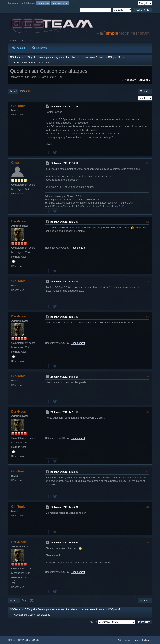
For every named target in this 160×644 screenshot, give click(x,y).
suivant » (144, 80)
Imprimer (145, 91)
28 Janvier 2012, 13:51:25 (64, 317)
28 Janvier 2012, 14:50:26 (64, 542)
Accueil (18, 48)
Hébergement (78, 248)
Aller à (93, 622)
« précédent (129, 80)
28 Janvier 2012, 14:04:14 (64, 377)
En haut (14, 600)
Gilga (15, 163)
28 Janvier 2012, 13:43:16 (64, 282)
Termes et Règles (132, 640)
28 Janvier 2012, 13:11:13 (64, 106)
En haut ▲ (147, 640)
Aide (120, 640)
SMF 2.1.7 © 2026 (16, 640)
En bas (13, 91)
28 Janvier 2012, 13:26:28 (64, 222)
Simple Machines (34, 640)
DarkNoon (19, 221)
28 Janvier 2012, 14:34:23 (64, 472)
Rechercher (40, 48)
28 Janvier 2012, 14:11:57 (64, 412)
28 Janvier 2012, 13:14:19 (64, 163)
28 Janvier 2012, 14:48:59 (64, 507)
